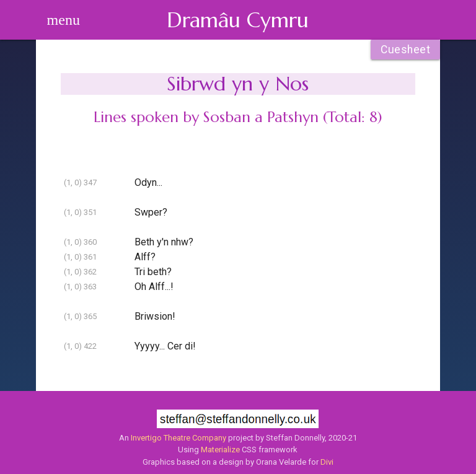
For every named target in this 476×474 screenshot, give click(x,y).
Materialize (220, 450)
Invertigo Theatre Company (178, 438)
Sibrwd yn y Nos (238, 84)
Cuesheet (405, 50)
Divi (327, 462)
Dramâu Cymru (238, 20)
